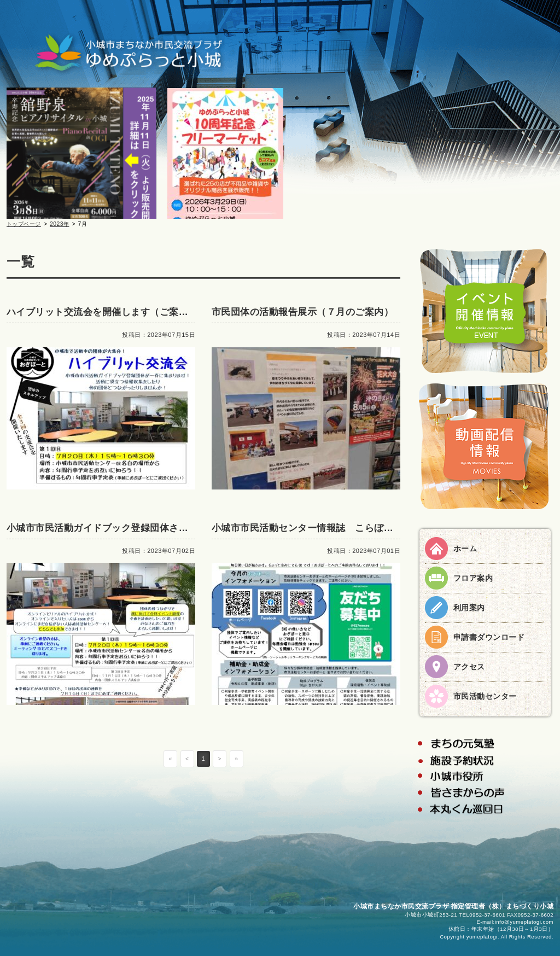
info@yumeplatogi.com (524, 922)
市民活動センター (485, 696)
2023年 (60, 224)
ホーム (465, 549)
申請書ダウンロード (489, 637)
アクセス (469, 667)
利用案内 (469, 608)
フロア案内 (473, 578)
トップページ (24, 224)
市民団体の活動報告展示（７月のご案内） (302, 312)
